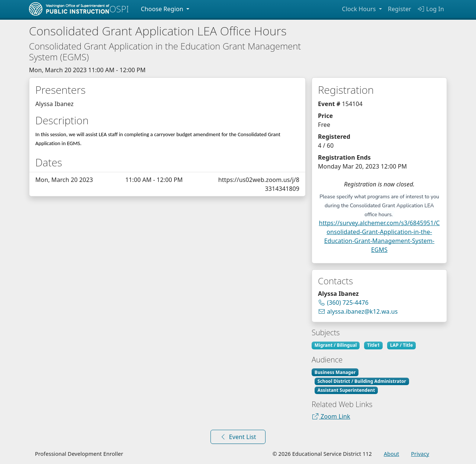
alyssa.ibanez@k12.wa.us (358, 311)
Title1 (373, 345)
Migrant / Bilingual (336, 345)
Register (400, 9)
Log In (431, 9)
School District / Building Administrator (362, 381)
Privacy (420, 454)
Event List (238, 437)
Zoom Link (331, 416)
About (391, 454)
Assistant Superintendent (346, 390)
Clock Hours (359, 9)
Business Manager (335, 372)
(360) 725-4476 (346, 302)
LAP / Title (401, 345)
